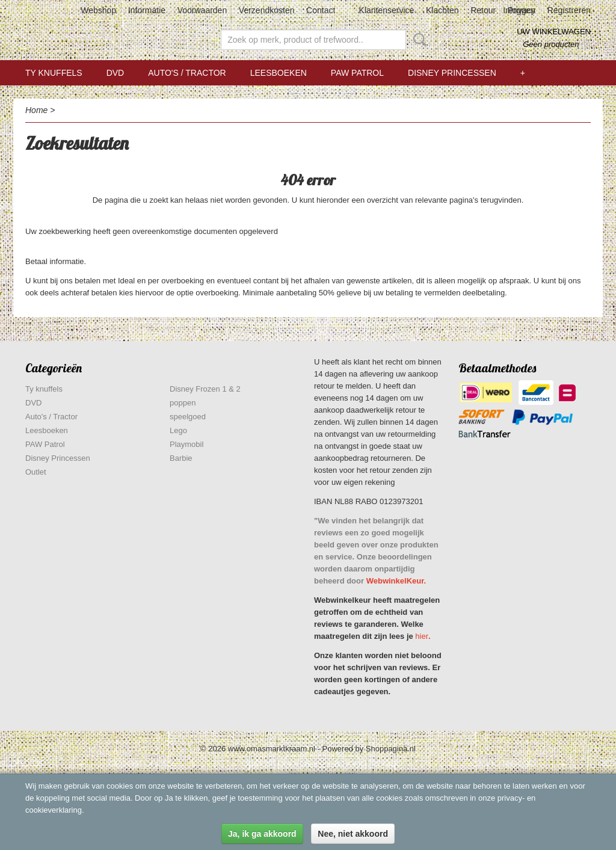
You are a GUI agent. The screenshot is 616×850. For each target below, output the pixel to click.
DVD (115, 73)
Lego (178, 430)
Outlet (36, 472)
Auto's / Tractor (187, 73)
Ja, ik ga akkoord (262, 834)
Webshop (98, 10)
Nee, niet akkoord (353, 834)
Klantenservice (387, 10)
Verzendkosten (267, 10)
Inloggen (519, 10)
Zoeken (417, 40)
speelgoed (188, 417)
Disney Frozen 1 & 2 (205, 389)
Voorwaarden (202, 10)
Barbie (181, 458)
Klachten (442, 10)
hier (422, 636)
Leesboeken (279, 73)
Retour (483, 10)
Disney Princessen (452, 73)
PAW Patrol (357, 73)
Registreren (569, 10)
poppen (183, 403)
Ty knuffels (54, 73)
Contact (321, 10)
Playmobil (186, 444)
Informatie (147, 10)
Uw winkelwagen (554, 32)
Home (36, 110)
